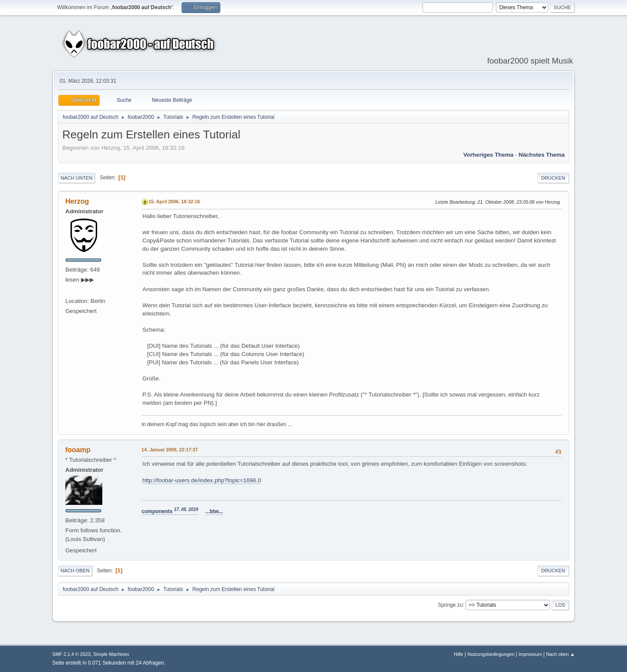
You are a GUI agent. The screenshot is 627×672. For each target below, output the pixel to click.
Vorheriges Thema (488, 155)
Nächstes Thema (542, 155)
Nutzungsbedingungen (491, 654)
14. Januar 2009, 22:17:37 (170, 450)
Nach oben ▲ (560, 654)
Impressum (530, 654)
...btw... (214, 511)
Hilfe (458, 654)
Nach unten (76, 178)
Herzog (77, 201)
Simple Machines (111, 654)
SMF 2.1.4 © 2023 (71, 654)
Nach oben (75, 571)
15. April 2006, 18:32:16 (174, 202)
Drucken (553, 178)
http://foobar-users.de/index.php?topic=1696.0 (202, 480)
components (170, 511)
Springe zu (450, 605)
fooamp (78, 450)
